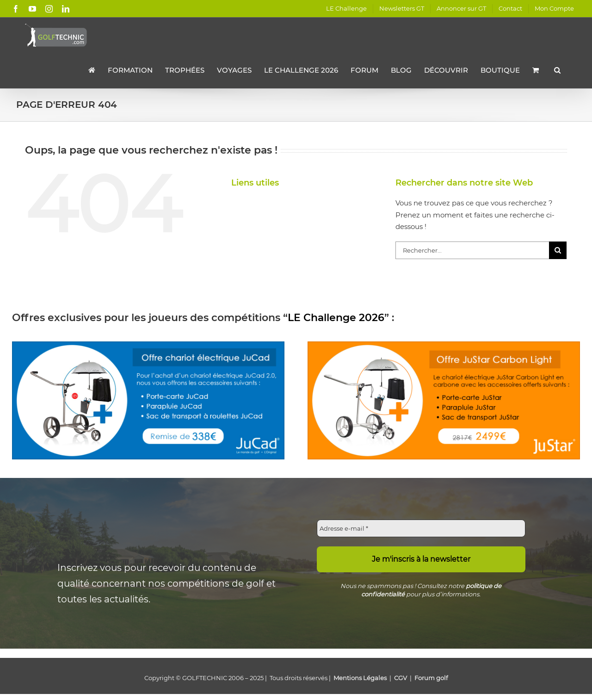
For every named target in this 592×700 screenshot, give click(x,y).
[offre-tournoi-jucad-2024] (148, 345)
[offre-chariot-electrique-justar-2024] (444, 345)
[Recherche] (558, 250)
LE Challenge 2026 (336, 318)
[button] (558, 70)
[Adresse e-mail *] (421, 528)
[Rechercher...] (472, 250)
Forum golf (431, 678)
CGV (401, 678)
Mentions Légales (360, 678)
